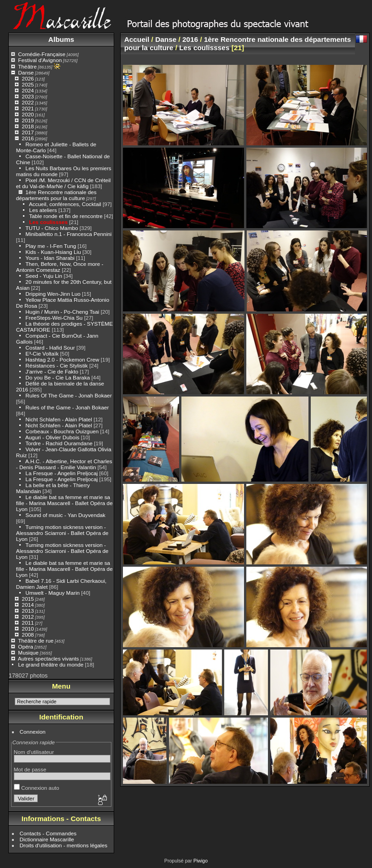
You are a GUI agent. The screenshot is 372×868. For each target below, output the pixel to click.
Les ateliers (43, 210)
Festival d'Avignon (40, 60)
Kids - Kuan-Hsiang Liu (53, 252)
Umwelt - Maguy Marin (52, 593)
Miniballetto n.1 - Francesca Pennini (68, 234)
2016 (28, 138)
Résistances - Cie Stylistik (56, 365)
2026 (28, 78)
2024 (28, 90)
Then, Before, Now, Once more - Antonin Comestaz (60, 267)
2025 (28, 84)
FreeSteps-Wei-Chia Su (54, 318)
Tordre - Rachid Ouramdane (59, 443)
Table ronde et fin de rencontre (66, 216)
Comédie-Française (42, 54)
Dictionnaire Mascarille (47, 839)
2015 (28, 599)
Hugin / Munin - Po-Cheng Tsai (63, 312)
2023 (28, 96)
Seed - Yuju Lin (44, 276)
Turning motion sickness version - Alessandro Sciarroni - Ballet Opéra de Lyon (62, 533)
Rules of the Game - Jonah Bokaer (67, 407)
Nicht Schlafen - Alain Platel (59, 419)
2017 (28, 132)
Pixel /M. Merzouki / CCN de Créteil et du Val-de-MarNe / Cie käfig (64, 183)
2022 (28, 102)
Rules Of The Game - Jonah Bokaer (68, 395)
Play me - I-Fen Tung (51, 246)
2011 (28, 623)
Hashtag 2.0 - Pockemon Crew (62, 359)
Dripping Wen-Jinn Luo (53, 294)
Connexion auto (37, 788)
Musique (28, 652)
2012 (28, 617)
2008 (28, 635)
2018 (28, 126)
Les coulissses (48, 222)
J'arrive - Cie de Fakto (52, 371)
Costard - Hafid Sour (50, 348)
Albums (61, 39)
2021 (28, 108)
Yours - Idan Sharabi (50, 258)
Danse (26, 72)
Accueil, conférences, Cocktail (65, 204)
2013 (28, 611)
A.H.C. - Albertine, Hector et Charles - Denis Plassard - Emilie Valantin (64, 464)
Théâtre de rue (36, 641)
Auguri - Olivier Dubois (52, 437)
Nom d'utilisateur (34, 752)
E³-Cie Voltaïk (42, 354)
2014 (28, 605)
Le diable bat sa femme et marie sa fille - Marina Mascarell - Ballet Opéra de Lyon (64, 503)
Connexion (33, 732)
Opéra (26, 647)
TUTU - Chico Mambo (52, 228)
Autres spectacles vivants (49, 658)
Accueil (137, 39)
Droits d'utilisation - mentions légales (64, 845)
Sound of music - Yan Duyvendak (65, 515)
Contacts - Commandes (48, 833)
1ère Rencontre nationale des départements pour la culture (56, 195)
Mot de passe (30, 769)
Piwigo (201, 861)
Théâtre (27, 66)
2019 (28, 120)
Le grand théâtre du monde (51, 664)
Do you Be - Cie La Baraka (58, 377)
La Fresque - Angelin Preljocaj (61, 473)
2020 (28, 114)
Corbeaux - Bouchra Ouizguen (62, 431)
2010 (28, 629)
